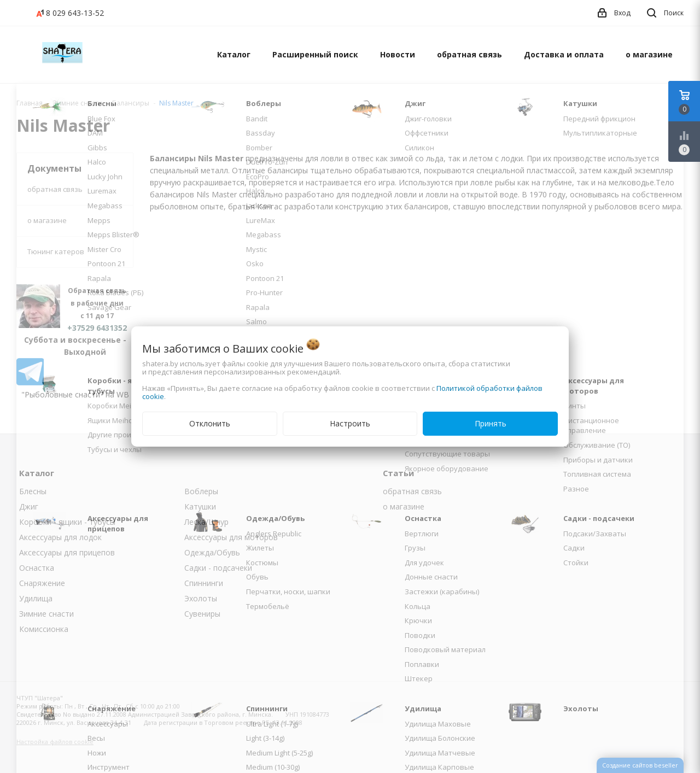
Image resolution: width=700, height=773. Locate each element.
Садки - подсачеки (218, 568)
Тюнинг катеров (56, 251)
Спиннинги (204, 583)
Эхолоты (201, 598)
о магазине (649, 54)
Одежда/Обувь (212, 552)
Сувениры (202, 614)
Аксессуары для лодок (60, 537)
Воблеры (201, 491)
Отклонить (210, 423)
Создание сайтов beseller (640, 765)
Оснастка (37, 568)
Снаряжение (42, 583)
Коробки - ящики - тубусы (67, 522)
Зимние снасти (46, 614)
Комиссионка (44, 629)
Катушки (200, 506)
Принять (491, 423)
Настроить (350, 423)
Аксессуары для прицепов (67, 552)
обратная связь (469, 54)
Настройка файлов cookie (55, 742)
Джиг (29, 506)
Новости (398, 54)
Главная (30, 103)
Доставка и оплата (564, 54)
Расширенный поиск (315, 54)
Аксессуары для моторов (231, 537)
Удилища (36, 598)
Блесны (33, 491)
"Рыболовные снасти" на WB (75, 394)
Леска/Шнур (206, 522)
